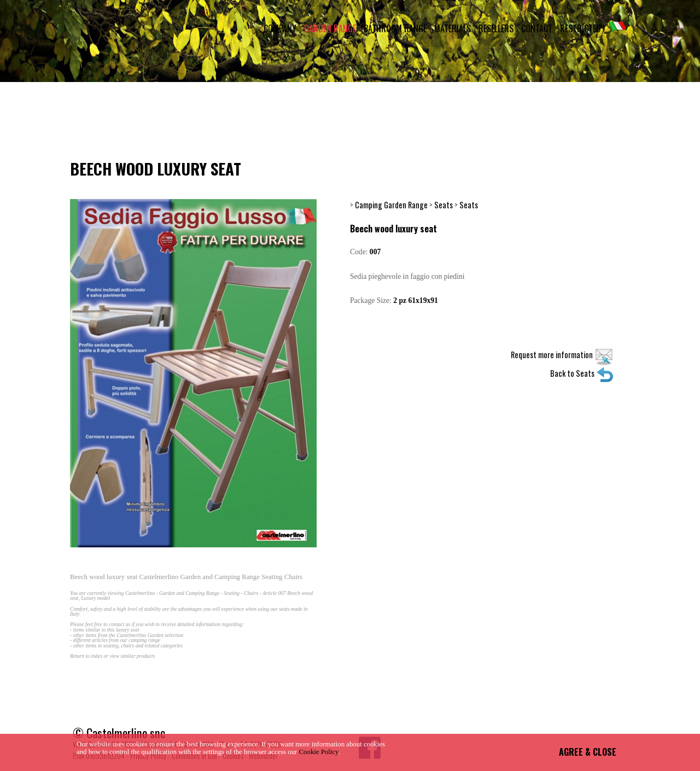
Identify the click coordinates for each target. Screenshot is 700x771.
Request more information (562, 355)
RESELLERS (496, 28)
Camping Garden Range (391, 205)
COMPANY (280, 28)
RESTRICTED (581, 28)
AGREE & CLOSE (588, 752)
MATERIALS (453, 28)
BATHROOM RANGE (395, 28)
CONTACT (537, 28)
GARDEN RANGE (330, 28)
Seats (444, 205)
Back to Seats (582, 373)
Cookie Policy (319, 752)
